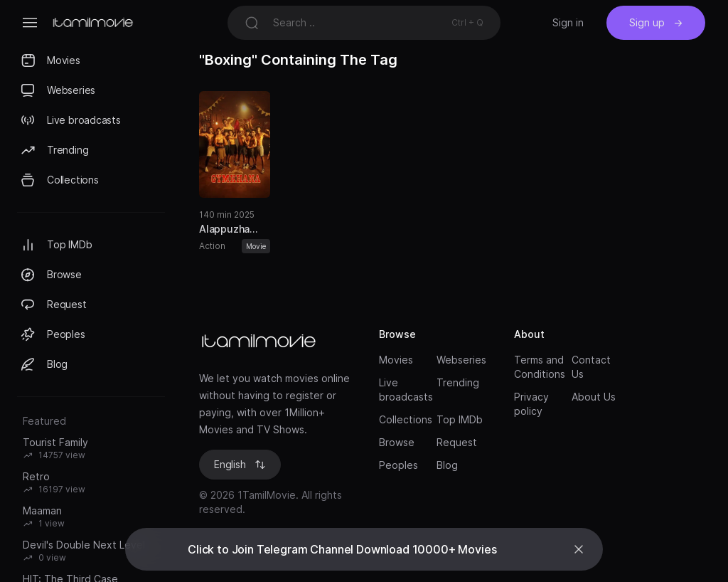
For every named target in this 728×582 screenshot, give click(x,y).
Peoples (398, 465)
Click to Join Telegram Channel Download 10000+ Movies (342, 549)
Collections (403, 419)
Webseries (461, 360)
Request (457, 442)
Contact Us (591, 367)
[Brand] (275, 342)
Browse (397, 442)
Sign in (568, 22)
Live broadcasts (403, 390)
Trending (458, 382)
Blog (447, 465)
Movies (396, 360)
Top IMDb (460, 419)
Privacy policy (531, 404)
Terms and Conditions (539, 367)
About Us (594, 397)
